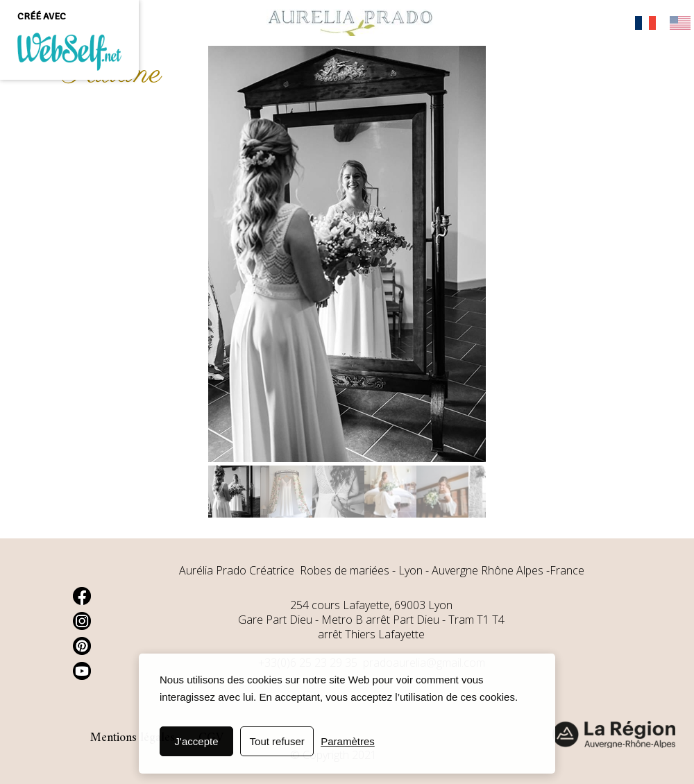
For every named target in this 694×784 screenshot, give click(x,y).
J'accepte (197, 741)
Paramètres (348, 741)
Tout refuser (277, 741)
